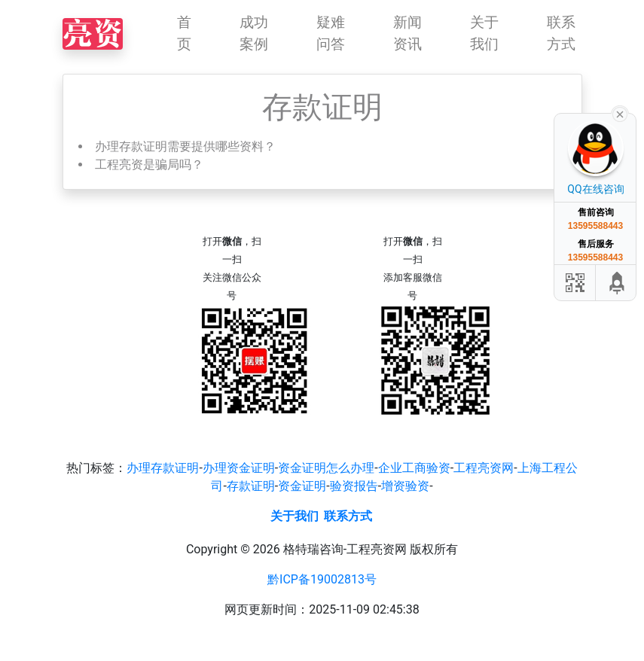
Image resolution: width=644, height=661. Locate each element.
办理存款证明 (163, 468)
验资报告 (354, 486)
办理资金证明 (239, 468)
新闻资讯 (407, 33)
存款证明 (251, 486)
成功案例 (254, 33)
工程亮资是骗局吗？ (149, 164)
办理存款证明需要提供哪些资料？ (185, 146)
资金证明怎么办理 (326, 468)
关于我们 (484, 33)
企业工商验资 (414, 468)
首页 (184, 33)
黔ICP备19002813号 (322, 579)
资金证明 (302, 486)
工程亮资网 (484, 468)
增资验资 (405, 486)
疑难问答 (331, 33)
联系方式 (561, 33)
